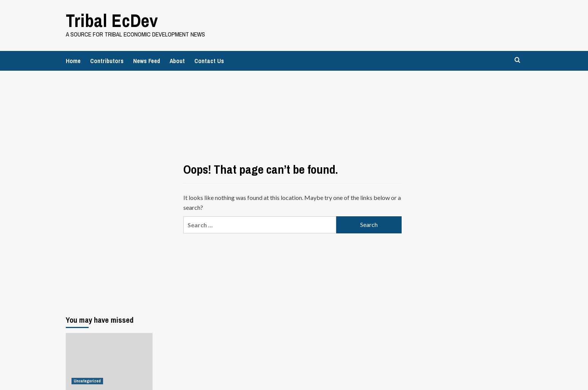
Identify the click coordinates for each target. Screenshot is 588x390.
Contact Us (209, 61)
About (177, 61)
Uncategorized (87, 381)
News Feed (147, 61)
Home (73, 61)
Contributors (107, 61)
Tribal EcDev (112, 20)
